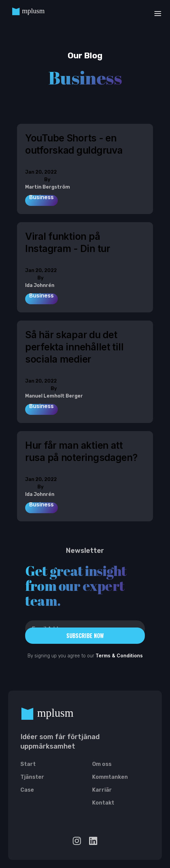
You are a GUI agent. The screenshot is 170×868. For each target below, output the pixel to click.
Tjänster (32, 778)
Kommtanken (110, 778)
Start (28, 765)
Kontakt (103, 804)
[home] (33, 13)
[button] (156, 13)
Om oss (102, 765)
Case (27, 791)
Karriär (102, 791)
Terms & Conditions (119, 655)
